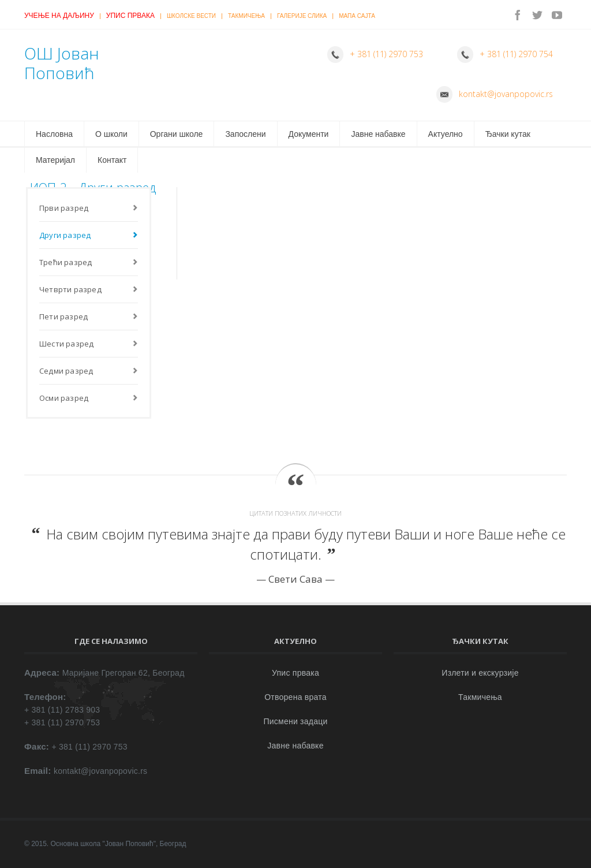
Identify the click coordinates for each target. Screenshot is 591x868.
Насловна (54, 134)
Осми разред (64, 398)
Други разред (65, 235)
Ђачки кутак (508, 134)
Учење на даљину (59, 16)
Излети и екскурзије (480, 673)
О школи (111, 134)
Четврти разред (70, 289)
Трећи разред (66, 262)
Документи (309, 134)
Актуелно (446, 134)
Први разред (64, 208)
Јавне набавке (378, 134)
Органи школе (177, 134)
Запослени (245, 134)
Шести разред (66, 344)
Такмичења (246, 16)
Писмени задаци (295, 721)
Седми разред (66, 371)
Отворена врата (295, 697)
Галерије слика (302, 16)
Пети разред (63, 316)
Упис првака (130, 16)
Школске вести (191, 16)
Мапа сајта (357, 16)
